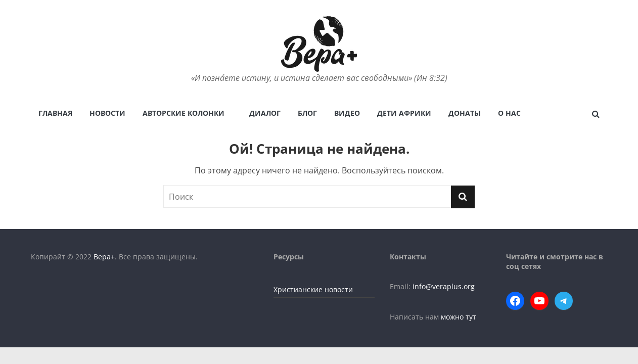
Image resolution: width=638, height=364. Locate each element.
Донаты (465, 113)
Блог (307, 113)
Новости (107, 113)
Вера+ (104, 257)
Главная (55, 113)
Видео (347, 113)
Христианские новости (313, 289)
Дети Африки (404, 113)
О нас (509, 113)
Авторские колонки (184, 113)
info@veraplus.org (444, 286)
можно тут (459, 317)
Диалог (265, 113)
